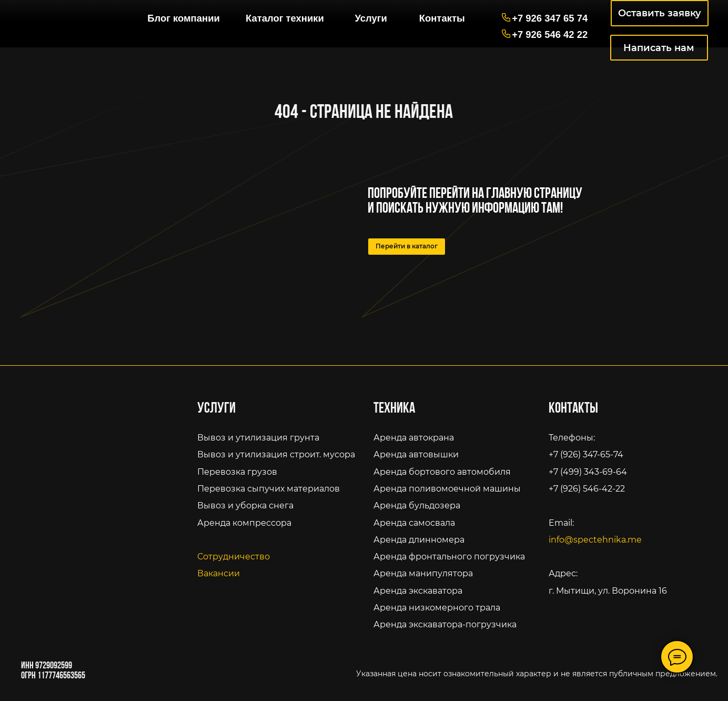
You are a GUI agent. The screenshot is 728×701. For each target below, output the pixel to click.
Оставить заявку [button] (660, 13)
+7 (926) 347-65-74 (586, 454)
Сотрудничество (234, 556)
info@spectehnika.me (595, 539)
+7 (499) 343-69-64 (588, 472)
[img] (70, 14)
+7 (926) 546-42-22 (587, 488)
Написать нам (659, 48)
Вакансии (219, 573)
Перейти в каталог (407, 246)
